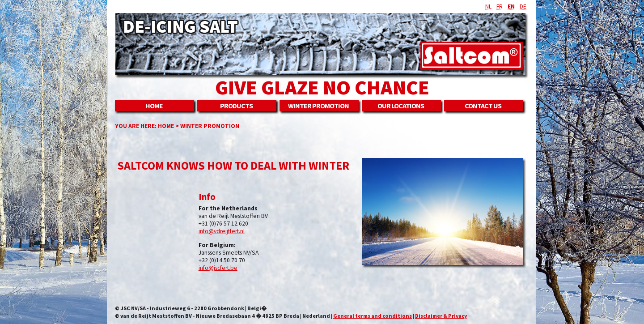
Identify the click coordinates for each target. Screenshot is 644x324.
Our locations (401, 106)
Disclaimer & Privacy (441, 316)
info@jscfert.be (218, 268)
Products (236, 106)
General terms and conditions (373, 316)
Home (154, 106)
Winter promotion (318, 106)
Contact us (483, 106)
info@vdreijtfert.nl (222, 231)
